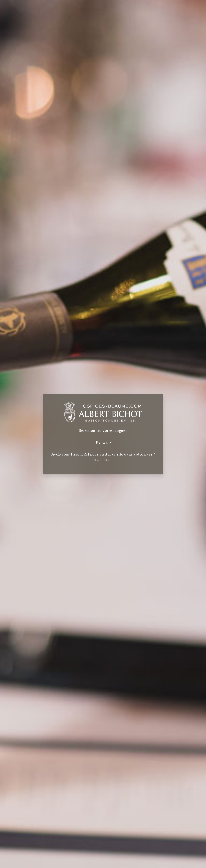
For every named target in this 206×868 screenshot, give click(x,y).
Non (96, 460)
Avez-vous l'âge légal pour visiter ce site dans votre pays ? (103, 454)
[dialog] (103, 434)
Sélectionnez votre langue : (103, 431)
